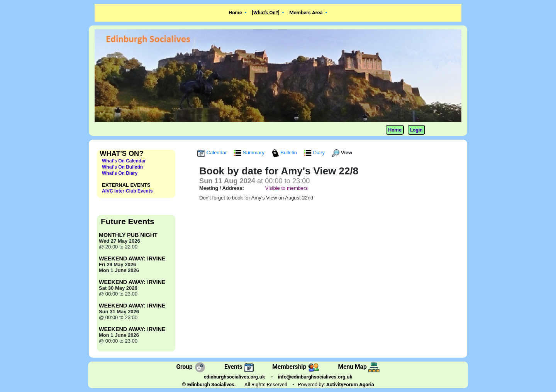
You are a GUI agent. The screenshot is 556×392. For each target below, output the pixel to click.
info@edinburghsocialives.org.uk (315, 377)
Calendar (213, 153)
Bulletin (285, 153)
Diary (315, 153)
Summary (250, 153)
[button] (238, 13)
